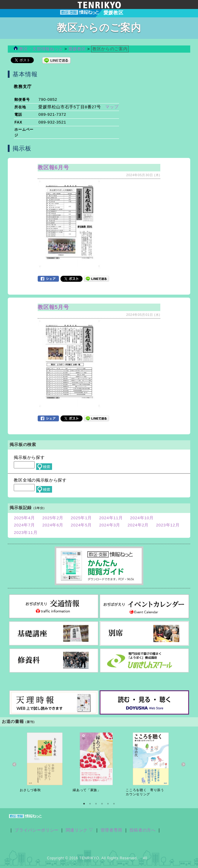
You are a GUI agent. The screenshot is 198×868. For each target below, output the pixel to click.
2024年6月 (53, 525)
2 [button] (90, 804)
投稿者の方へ (143, 830)
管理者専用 (111, 830)
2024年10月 (142, 518)
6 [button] (114, 804)
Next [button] (183, 764)
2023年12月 (168, 525)
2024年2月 (138, 525)
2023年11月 (26, 533)
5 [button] (108, 804)
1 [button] (84, 804)
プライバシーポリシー (37, 830)
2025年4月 (24, 518)
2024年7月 (24, 525)
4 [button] (102, 804)
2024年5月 (82, 525)
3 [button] (96, 804)
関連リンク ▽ (80, 830)
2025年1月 (82, 518)
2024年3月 (110, 525)
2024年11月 (111, 518)
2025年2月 (53, 518)
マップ (112, 107)
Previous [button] (15, 764)
